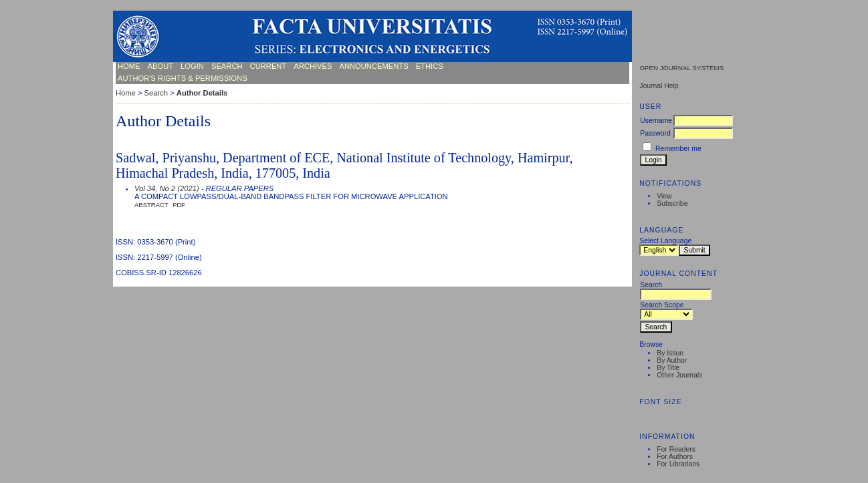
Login (192, 66)
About (161, 66)
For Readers (676, 449)
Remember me (678, 149)
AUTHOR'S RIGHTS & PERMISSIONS (183, 78)
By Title (668, 368)
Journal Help (659, 86)
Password (655, 133)
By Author (672, 360)
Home (129, 66)
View (664, 196)
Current (268, 66)
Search (227, 66)
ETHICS (430, 66)
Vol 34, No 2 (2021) (167, 188)
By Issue (670, 353)
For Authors (675, 457)
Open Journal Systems (681, 68)
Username (656, 121)
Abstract (151, 205)
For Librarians (678, 464)
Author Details (202, 93)
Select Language (665, 241)
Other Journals (679, 375)
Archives (313, 66)
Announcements (373, 66)
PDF (179, 205)
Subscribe (672, 203)
